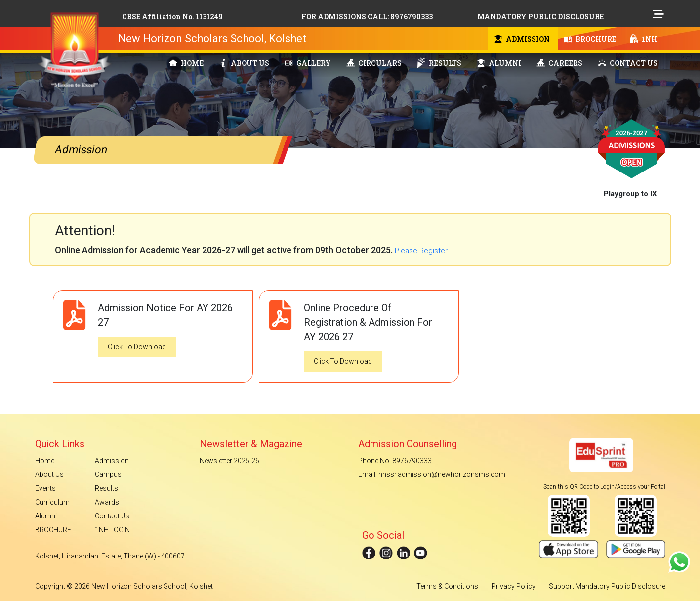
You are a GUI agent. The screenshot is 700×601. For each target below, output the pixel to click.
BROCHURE (590, 39)
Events (45, 488)
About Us (49, 474)
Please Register (421, 251)
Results (106, 488)
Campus (108, 474)
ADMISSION (522, 39)
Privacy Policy (514, 586)
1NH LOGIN (112, 530)
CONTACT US (628, 63)
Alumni (46, 516)
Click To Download (137, 347)
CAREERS (559, 63)
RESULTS (439, 63)
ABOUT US (244, 63)
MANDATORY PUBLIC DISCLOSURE (540, 17)
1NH (643, 39)
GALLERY (308, 63)
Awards (107, 502)
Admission (112, 461)
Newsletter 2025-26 (229, 461)
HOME (186, 63)
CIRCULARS (374, 63)
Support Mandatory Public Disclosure (607, 586)
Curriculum (52, 502)
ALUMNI (499, 63)
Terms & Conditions (447, 586)
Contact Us (112, 516)
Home (45, 461)
